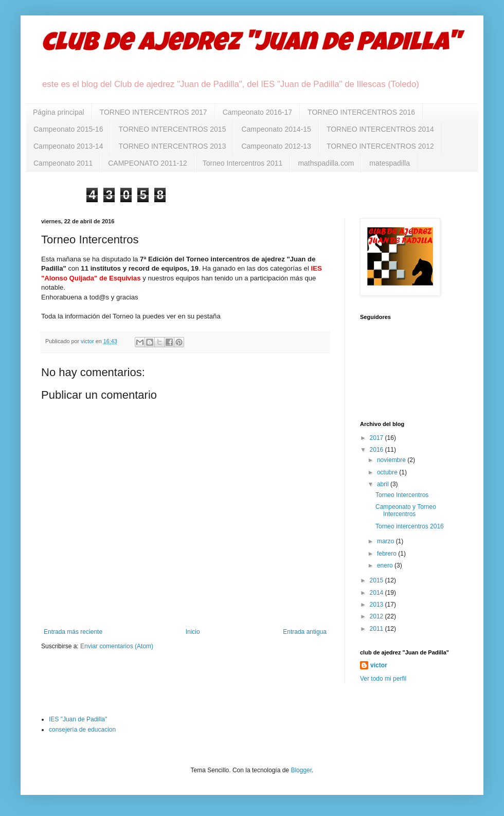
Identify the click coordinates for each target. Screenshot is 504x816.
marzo (386, 541)
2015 (377, 580)
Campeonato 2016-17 (257, 112)
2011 (377, 629)
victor (379, 665)
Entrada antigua (305, 632)
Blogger (301, 770)
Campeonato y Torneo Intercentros (406, 510)
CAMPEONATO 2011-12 (148, 163)
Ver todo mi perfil (383, 679)
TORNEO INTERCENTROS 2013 (172, 146)
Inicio (193, 632)
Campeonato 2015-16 (68, 129)
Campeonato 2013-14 (68, 146)
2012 (377, 616)
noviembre (392, 460)
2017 (377, 438)
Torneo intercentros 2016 (410, 526)
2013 (377, 605)
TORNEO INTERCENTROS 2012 (380, 146)
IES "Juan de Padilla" (78, 719)
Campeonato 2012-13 (276, 146)
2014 (377, 593)
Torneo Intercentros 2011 (243, 163)
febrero (388, 554)
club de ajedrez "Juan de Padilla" (250, 45)
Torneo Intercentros (402, 495)
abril (384, 484)
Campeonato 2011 (63, 163)
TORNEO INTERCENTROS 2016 (361, 112)
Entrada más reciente (73, 632)
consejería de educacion (82, 730)
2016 (377, 450)
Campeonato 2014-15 (276, 129)
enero (386, 565)
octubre (388, 472)
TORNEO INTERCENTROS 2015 (172, 129)
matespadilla (390, 163)
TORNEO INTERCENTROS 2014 (380, 129)
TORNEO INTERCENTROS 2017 (154, 112)
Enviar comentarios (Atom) (117, 646)
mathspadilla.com (326, 163)
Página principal (59, 112)
